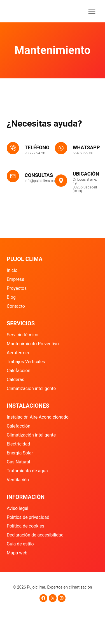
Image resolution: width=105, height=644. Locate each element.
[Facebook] (43, 598)
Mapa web (17, 553)
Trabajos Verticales (26, 362)
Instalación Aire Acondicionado (38, 417)
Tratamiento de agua (27, 471)
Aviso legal (17, 508)
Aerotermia (18, 353)
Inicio (12, 270)
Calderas (16, 380)
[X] (53, 598)
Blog (11, 297)
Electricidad (18, 444)
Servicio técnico (23, 335)
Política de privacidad (28, 517)
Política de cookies (25, 526)
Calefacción (18, 371)
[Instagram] (62, 598)
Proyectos (17, 288)
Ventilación (18, 480)
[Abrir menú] (92, 11)
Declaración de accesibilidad (35, 535)
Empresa (16, 279)
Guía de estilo (20, 544)
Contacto (16, 306)
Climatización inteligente (31, 389)
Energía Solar (20, 453)
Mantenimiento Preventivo (33, 344)
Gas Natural (18, 462)
